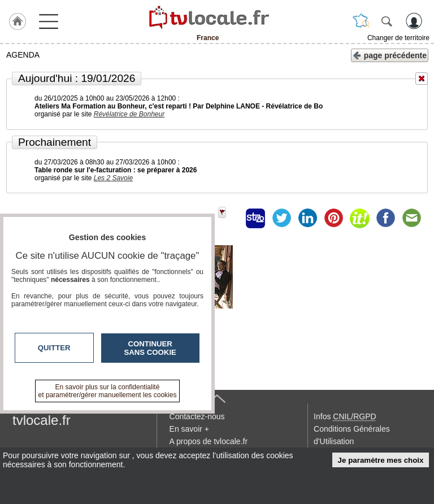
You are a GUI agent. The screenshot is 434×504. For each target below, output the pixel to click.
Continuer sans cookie (150, 348)
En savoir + (189, 429)
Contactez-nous (197, 416)
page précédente (390, 55)
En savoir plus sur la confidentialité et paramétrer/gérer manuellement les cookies (108, 391)
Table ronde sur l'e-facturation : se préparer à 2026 (116, 170)
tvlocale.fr (42, 420)
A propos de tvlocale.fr (209, 441)
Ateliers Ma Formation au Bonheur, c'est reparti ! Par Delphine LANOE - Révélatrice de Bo (179, 106)
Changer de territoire (398, 38)
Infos (345, 416)
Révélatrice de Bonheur (129, 114)
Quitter (54, 348)
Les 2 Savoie (113, 178)
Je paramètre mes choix (381, 460)
